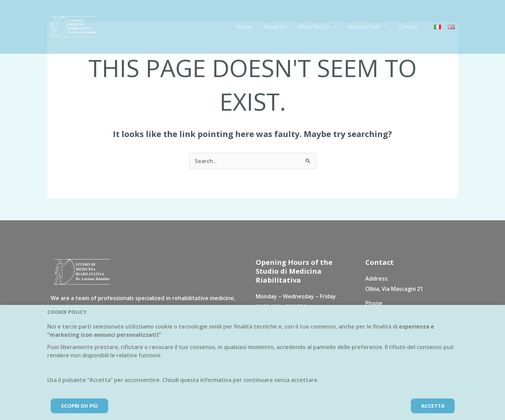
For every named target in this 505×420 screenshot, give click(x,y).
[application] (333, 27)
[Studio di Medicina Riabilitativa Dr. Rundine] (73, 26)
